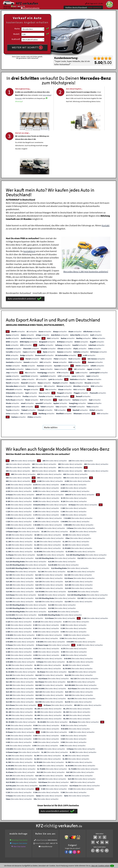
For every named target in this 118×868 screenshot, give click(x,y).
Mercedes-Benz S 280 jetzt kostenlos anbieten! (86, 226)
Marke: (17, 29)
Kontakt (106, 180)
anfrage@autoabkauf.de (31, 8)
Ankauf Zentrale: (42, 795)
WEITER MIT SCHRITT (27, 48)
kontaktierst (29, 205)
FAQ (76, 845)
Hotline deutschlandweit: (83, 8)
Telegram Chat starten (20, 798)
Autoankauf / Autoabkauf (44, 822)
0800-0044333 (52, 795)
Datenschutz (45, 845)
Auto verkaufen (82, 819)
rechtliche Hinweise (57, 845)
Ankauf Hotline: (40, 798)
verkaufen (18, 286)
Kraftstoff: (16, 39)
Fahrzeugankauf (59, 822)
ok (112, 866)
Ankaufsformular (46, 801)
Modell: (16, 34)
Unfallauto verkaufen (54, 819)
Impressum (69, 845)
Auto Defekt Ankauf (27, 822)
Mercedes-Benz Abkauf (102, 822)
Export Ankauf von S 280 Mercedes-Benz (79, 822)
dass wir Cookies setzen (101, 866)
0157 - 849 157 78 (19, 6)
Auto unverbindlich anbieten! (25, 253)
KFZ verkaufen (27, 3)
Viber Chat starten (20, 801)
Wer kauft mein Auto (39, 819)
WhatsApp (19, 114)
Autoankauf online (69, 819)
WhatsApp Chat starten (20, 795)
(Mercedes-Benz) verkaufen (23, 415)
